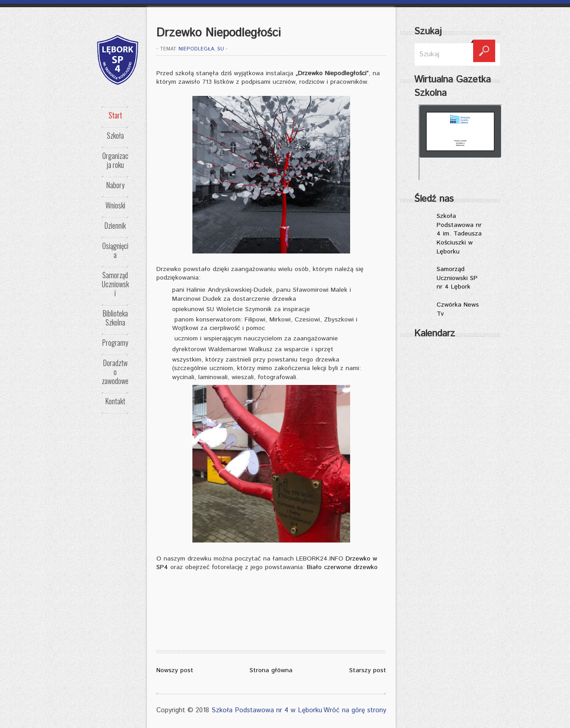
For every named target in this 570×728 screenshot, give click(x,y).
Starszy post (368, 670)
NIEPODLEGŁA (196, 49)
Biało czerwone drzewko (342, 567)
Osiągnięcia (115, 250)
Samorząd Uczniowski (115, 284)
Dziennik (115, 226)
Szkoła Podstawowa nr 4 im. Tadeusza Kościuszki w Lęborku (459, 234)
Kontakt (115, 401)
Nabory (115, 185)
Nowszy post (175, 670)
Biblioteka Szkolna (115, 318)
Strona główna (271, 670)
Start (115, 115)
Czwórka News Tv (458, 309)
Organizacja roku (115, 160)
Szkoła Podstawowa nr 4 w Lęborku (267, 710)
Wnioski (115, 205)
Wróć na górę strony (355, 710)
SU (221, 49)
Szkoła (115, 136)
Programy (115, 343)
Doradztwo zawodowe (115, 372)
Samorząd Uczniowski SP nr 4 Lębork (457, 278)
